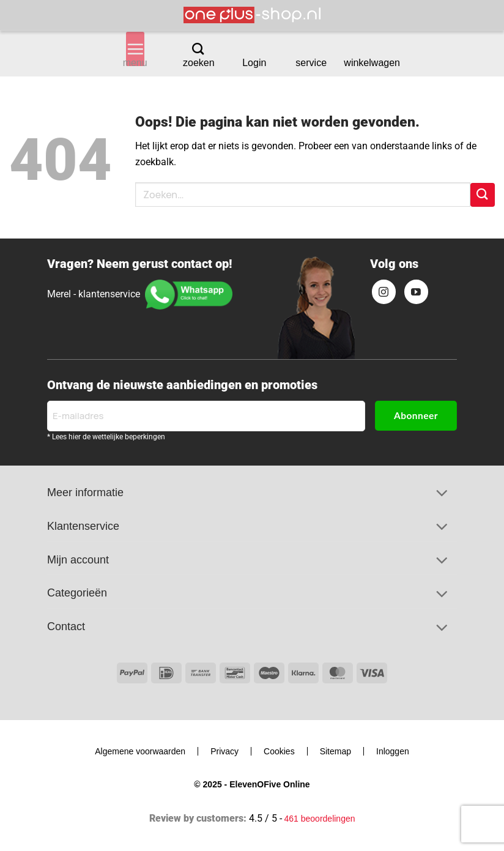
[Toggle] (442, 494)
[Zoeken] (198, 49)
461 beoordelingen (320, 819)
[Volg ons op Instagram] (384, 292)
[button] (135, 49)
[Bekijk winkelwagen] (372, 49)
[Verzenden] (483, 195)
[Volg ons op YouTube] (417, 292)
